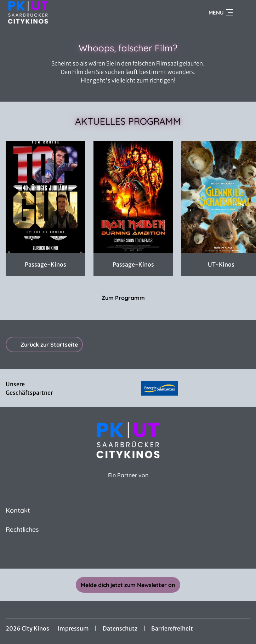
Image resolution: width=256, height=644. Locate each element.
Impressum (73, 628)
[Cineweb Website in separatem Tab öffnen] (128, 483)
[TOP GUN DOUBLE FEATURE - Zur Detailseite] (45, 197)
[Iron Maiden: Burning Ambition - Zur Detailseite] (133, 197)
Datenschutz (120, 628)
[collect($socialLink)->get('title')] (128, 553)
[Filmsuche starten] (243, 13)
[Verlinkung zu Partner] (160, 388)
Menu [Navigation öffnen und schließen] (221, 13)
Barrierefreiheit (172, 628)
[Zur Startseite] (55, 13)
